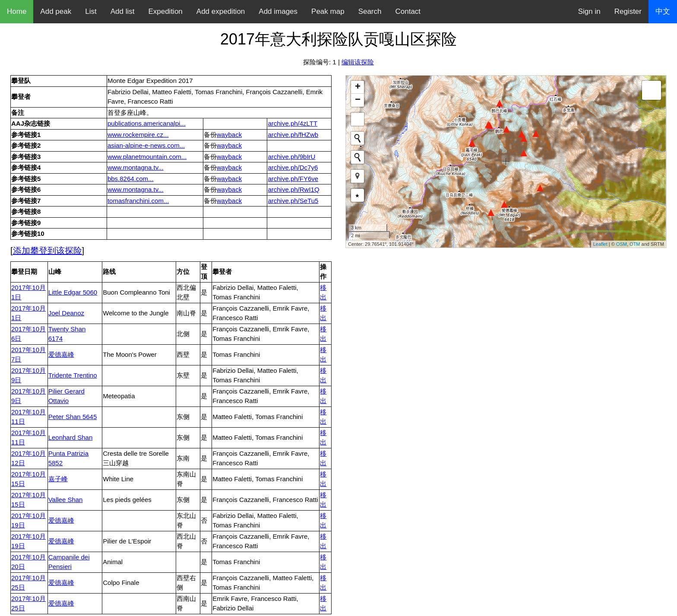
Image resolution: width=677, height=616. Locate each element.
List (91, 11)
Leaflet (600, 244)
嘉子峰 (58, 479)
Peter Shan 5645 (73, 417)
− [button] (358, 100)
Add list (123, 11)
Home (17, 11)
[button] (357, 176)
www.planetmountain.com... (147, 157)
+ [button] (358, 87)
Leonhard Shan (71, 437)
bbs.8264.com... (131, 179)
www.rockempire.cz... (138, 135)
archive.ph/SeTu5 (293, 201)
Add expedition (221, 11)
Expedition (165, 11)
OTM (635, 244)
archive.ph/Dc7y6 (293, 167)
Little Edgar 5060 (73, 292)
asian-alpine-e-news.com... (146, 145)
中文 (663, 11)
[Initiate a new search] (357, 138)
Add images (278, 11)
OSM (622, 244)
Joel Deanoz (66, 313)
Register (628, 11)
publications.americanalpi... (147, 123)
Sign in (589, 11)
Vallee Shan (66, 500)
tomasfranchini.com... (138, 201)
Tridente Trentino (73, 375)
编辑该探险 (358, 62)
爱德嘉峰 (61, 354)
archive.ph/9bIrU (291, 157)
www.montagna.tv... (136, 167)
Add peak (56, 11)
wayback (229, 135)
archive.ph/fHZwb (293, 135)
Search (370, 11)
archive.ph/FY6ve (293, 179)
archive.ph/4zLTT (293, 123)
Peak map (328, 11)
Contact (408, 11)
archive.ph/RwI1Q (293, 189)
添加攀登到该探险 (47, 251)
